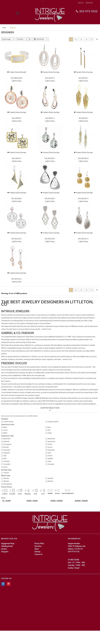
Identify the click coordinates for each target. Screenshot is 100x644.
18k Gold (5, 481)
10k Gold (5, 478)
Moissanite (6, 450)
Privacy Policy (39, 543)
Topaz (48, 461)
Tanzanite (5, 461)
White (4, 433)
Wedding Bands (7, 546)
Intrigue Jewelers (52, 422)
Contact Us (38, 554)
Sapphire (49, 458)
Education (38, 546)
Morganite (6, 453)
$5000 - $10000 (57, 501)
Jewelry (4, 549)
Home (4, 28)
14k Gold (49, 478)
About (37, 549)
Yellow (49, 433)
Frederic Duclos (7, 422)
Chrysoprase (6, 444)
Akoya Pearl (6, 439)
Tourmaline (6, 464)
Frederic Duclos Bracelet (18, 72)
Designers (5, 552)
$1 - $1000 (6, 501)
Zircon (4, 467)
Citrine (49, 444)
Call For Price (17, 81)
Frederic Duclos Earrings (51, 72)
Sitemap (37, 552)
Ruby (4, 458)
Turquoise (50, 464)
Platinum (49, 481)
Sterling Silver (7, 484)
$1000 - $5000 (32, 501)
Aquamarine (50, 441)
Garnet (49, 447)
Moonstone (50, 450)
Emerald (5, 447)
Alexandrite (50, 439)
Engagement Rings (8, 543)
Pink (48, 430)
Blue (48, 427)
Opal (4, 456)
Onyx (48, 453)
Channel (5, 473)
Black (4, 427)
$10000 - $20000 (81, 501)
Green (4, 430)
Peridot (49, 456)
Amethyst (5, 441)
